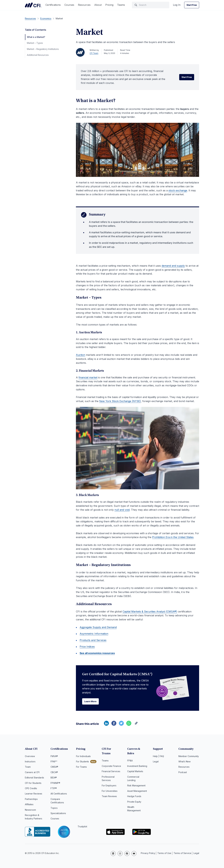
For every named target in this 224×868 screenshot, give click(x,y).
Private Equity (134, 798)
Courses (69, 5)
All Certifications (59, 794)
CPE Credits (31, 789)
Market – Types (35, 43)
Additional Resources (38, 55)
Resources (84, 5)
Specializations (58, 814)
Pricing (109, 5)
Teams (121, 5)
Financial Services (111, 767)
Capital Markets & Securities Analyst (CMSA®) (150, 611)
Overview (30, 757)
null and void (122, 510)
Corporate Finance (111, 762)
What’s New (184, 762)
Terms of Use (164, 853)
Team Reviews (109, 792)
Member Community (189, 757)
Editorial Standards (34, 778)
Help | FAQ (158, 757)
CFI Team (94, 53)
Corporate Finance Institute (33, 5)
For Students (83, 762)
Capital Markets (135, 767)
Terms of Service (182, 853)
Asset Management (137, 787)
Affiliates (29, 805)
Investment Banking (137, 762)
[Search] (151, 5)
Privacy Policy (148, 853)
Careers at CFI (32, 773)
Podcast (183, 773)
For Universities (110, 787)
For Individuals (83, 757)
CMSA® (54, 767)
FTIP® (54, 789)
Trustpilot (82, 827)
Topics (54, 808)
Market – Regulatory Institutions (43, 49)
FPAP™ (54, 762)
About (98, 5)
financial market (88, 377)
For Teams (81, 767)
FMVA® (54, 757)
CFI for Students (33, 783)
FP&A (130, 757)
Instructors (30, 762)
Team (28, 767)
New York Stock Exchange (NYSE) (120, 401)
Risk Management (136, 782)
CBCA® (54, 773)
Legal (156, 762)
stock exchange (178, 190)
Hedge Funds (134, 792)
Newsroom (30, 810)
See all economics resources (97, 653)
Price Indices (87, 647)
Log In (177, 5)
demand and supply (173, 266)
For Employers (109, 782)
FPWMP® (55, 783)
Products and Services (93, 640)
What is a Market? (36, 37)
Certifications (53, 5)
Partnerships (31, 800)
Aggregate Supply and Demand (98, 627)
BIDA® (54, 778)
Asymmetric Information (94, 634)
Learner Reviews (34, 794)
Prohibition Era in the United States (173, 537)
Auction (80, 355)
